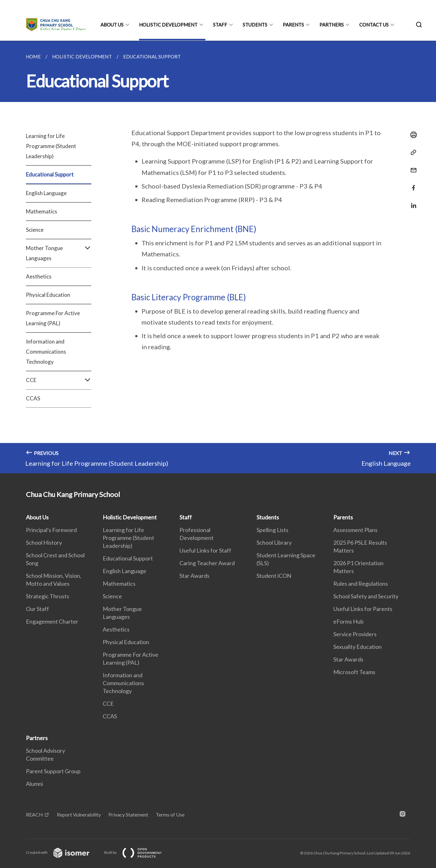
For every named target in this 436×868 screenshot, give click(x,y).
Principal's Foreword (51, 530)
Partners (332, 25)
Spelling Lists (272, 530)
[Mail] (412, 166)
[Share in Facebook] (412, 184)
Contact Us (374, 25)
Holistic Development (168, 25)
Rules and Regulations (361, 584)
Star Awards (194, 576)
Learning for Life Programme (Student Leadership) (51, 146)
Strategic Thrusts (48, 596)
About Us (112, 25)
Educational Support (50, 174)
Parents (293, 25)
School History (44, 542)
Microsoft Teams (354, 672)
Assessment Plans (355, 530)
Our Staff (37, 609)
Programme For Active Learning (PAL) (53, 318)
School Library (274, 542)
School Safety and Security (366, 596)
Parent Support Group (53, 771)
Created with (63, 852)
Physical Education (48, 295)
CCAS (33, 398)
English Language (46, 193)
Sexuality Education (357, 647)
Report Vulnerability (79, 814)
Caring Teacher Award (207, 563)
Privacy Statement (128, 814)
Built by (138, 852)
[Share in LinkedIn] (412, 202)
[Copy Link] (412, 153)
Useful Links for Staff (205, 550)
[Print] (412, 135)
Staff (220, 25)
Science (35, 230)
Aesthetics (39, 276)
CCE (59, 380)
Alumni (34, 784)
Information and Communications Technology (46, 352)
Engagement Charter (52, 621)
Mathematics (42, 211)
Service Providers (355, 634)
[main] (218, 257)
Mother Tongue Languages (59, 253)
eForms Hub (348, 621)
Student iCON (274, 576)
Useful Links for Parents (363, 609)
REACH (34, 814)
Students (255, 25)
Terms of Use (170, 814)
